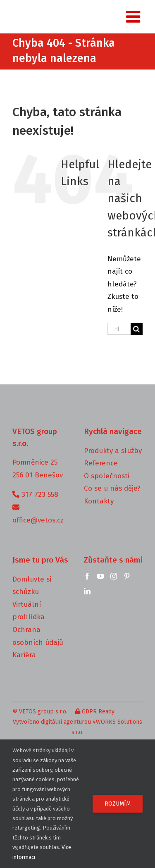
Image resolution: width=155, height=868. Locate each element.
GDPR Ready (95, 712)
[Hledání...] (119, 329)
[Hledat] (137, 329)
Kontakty (99, 501)
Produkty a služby (113, 451)
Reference (101, 463)
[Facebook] (87, 576)
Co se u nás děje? (112, 488)
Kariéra (24, 655)
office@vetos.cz (38, 520)
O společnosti (107, 476)
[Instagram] (114, 576)
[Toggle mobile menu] (134, 17)
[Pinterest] (127, 576)
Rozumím (118, 804)
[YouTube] (100, 576)
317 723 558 (40, 495)
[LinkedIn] (87, 591)
